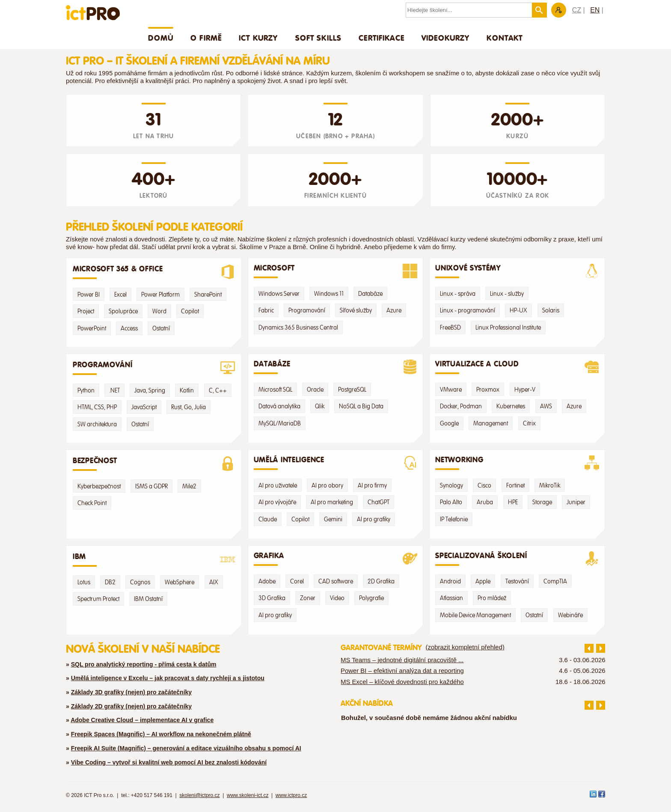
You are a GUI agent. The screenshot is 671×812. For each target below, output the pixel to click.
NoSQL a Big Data (361, 406)
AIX (214, 582)
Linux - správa (458, 294)
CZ (577, 10)
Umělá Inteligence (336, 463)
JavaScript (144, 407)
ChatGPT (379, 502)
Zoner (308, 598)
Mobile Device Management (475, 615)
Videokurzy (446, 38)
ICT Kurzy (258, 38)
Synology (451, 485)
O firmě (206, 38)
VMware (451, 390)
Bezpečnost (154, 464)
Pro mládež (492, 598)
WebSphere (180, 582)
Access (129, 328)
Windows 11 (329, 294)
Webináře (570, 615)
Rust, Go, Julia (189, 407)
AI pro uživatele (278, 485)
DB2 (110, 582)
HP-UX (518, 310)
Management (491, 423)
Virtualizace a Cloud (517, 367)
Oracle (315, 390)
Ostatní (161, 328)
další (601, 648)
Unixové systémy (517, 271)
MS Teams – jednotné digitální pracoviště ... (402, 660)
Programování (307, 310)
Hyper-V (525, 390)
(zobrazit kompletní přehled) (465, 647)
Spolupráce (123, 311)
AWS (546, 406)
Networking (517, 463)
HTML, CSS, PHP (97, 407)
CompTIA (555, 581)
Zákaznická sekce (559, 10)
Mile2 (189, 486)
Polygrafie (371, 598)
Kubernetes (511, 406)
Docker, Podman (461, 406)
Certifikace (382, 38)
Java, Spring (150, 390)
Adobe (267, 581)
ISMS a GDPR (151, 486)
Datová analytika (279, 406)
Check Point (92, 503)
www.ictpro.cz (291, 795)
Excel (120, 294)
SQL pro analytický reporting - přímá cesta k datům (144, 664)
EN (595, 10)
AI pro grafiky (374, 519)
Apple (483, 581)
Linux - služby (507, 294)
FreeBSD (450, 327)
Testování (517, 581)
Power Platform (160, 294)
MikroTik (550, 485)
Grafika (336, 559)
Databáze (370, 294)
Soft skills (319, 38)
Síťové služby (356, 310)
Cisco (484, 485)
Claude (268, 519)
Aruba (485, 502)
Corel (297, 581)
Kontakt (505, 38)
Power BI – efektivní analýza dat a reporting (402, 671)
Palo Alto (451, 502)
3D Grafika (272, 598)
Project (86, 311)
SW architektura (97, 424)
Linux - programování (468, 310)
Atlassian (451, 598)
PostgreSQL (352, 390)
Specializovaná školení (517, 559)
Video (337, 598)
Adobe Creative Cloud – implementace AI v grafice (142, 720)
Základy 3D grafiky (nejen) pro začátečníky (131, 692)
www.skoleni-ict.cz (248, 795)
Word (159, 311)
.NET (114, 390)
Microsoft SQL (275, 390)
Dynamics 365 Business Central (298, 327)
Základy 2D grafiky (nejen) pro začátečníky (131, 706)
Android (450, 581)
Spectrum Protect (98, 599)
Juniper (576, 502)
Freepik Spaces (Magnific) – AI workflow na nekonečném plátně (161, 734)
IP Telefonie (454, 519)
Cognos (140, 582)
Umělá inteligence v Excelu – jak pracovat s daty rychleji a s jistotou (168, 678)
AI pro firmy (372, 485)
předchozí (589, 648)
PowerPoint (92, 328)
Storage (542, 502)
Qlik (320, 406)
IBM (154, 559)
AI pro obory (327, 485)
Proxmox (488, 390)
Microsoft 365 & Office (154, 272)
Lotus (84, 582)
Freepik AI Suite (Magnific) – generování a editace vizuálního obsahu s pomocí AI (186, 748)
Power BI (89, 294)
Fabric (266, 310)
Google (449, 423)
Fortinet (515, 485)
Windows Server (279, 294)
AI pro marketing (332, 502)
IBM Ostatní (148, 599)
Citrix (529, 423)
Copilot (190, 311)
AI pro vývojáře (277, 502)
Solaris (551, 310)
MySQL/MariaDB (280, 423)
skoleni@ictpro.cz (199, 795)
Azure (394, 310)
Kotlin (187, 390)
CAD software (336, 581)
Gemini (333, 519)
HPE (513, 502)
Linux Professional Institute (508, 327)
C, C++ (218, 390)
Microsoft (336, 271)
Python (86, 390)
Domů (161, 38)
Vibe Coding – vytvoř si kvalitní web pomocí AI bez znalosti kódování (169, 762)
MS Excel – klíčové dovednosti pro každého (402, 681)
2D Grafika (381, 581)
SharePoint (208, 294)
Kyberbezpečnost (99, 486)
